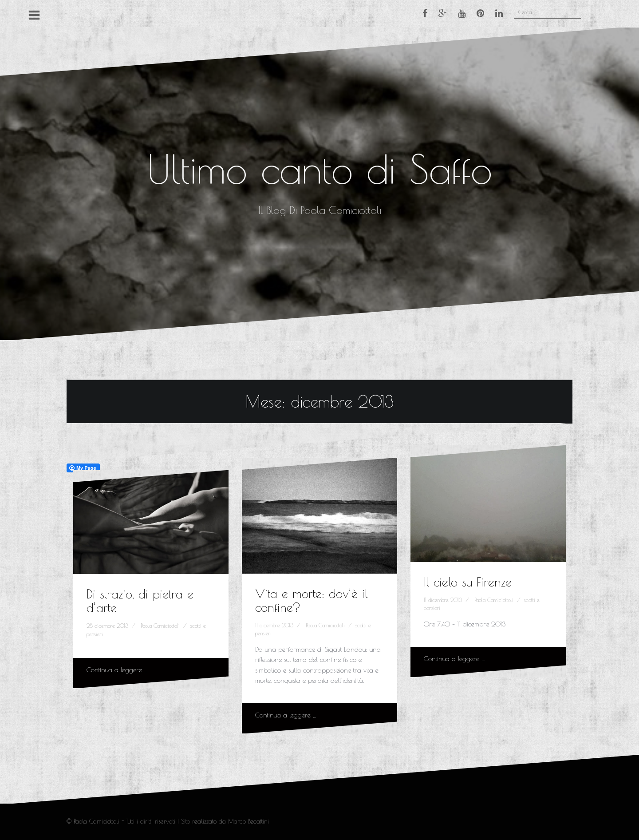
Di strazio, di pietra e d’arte (140, 601)
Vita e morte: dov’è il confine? (312, 600)
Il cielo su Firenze (468, 582)
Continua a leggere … (117, 670)
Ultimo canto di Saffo (319, 169)
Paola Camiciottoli (160, 626)
